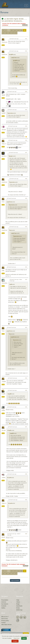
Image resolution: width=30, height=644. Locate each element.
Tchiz (3, 202)
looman (3, 478)
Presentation (5, 600)
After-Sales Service (6, 625)
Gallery (3, 608)
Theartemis (4, 42)
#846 (26, 140)
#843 (26, 92)
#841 (26, 39)
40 (15, 30)
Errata (18, 608)
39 (12, 30)
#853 (26, 327)
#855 (26, 390)
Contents (4, 606)
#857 (26, 427)
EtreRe (4, 394)
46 (10, 33)
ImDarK (3, 95)
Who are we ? (5, 617)
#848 (26, 179)
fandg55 (4, 382)
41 (18, 30)
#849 (26, 198)
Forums (4, 24)
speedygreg (4, 283)
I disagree (15, 641)
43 (25, 30)
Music (18, 604)
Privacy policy (5, 621)
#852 (26, 280)
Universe (4, 602)
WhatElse (4, 156)
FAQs (18, 600)
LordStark (4, 55)
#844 (26, 110)
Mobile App (19, 610)
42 (21, 30)
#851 (26, 267)
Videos (18, 602)
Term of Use (5, 619)
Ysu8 (3, 271)
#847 (26, 153)
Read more (17, 638)
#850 (26, 227)
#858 (26, 474)
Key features (5, 604)
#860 (26, 534)
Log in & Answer (15, 580)
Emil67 (3, 537)
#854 (26, 378)
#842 (26, 51)
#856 (26, 407)
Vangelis (4, 144)
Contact (3, 623)
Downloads (19, 606)
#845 (26, 126)
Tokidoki (4, 130)
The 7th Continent (12, 24)
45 (7, 33)
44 (3, 33)
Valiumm (4, 430)
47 (13, 33)
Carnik (3, 411)
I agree (24, 638)
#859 (26, 500)
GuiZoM (11, 55)
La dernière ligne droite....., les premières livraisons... (14, 20)
